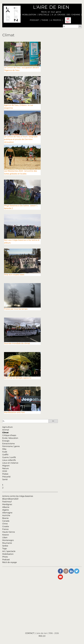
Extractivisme (8, 444)
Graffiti (5, 455)
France (5, 529)
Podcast (6, 560)
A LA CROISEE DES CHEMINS (66, 15)
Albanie (6, 507)
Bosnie (5, 518)
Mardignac (7, 504)
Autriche (6, 515)
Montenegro (8, 540)
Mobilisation (8, 554)
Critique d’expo (9, 435)
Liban (5, 538)
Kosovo (6, 535)
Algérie (6, 510)
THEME (45, 20)
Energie (6, 441)
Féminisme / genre (11, 446)
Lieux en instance (10, 463)
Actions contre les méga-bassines (18, 496)
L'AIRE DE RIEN (51, 7)
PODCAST (34, 20)
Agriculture (7, 427)
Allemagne (7, 513)
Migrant (6, 466)
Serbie (5, 546)
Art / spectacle (9, 551)
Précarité (6, 477)
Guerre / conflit (9, 457)
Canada (6, 521)
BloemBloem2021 (10, 499)
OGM (5, 471)
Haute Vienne (9, 532)
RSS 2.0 (42, 636)
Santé (5, 479)
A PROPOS (55, 20)
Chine (5, 524)
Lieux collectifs (9, 460)
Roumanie (7, 543)
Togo (5, 549)
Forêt (5, 452)
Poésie (5, 474)
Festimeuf (7, 502)
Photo (5, 557)
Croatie (6, 526)
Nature (6, 468)
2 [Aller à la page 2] (3, 488)
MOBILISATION (29, 15)
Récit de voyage (10, 562)
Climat (5, 433)
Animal (6, 430)
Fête (4, 449)
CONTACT (30, 633)
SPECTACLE (44, 15)
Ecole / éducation (10, 438)
